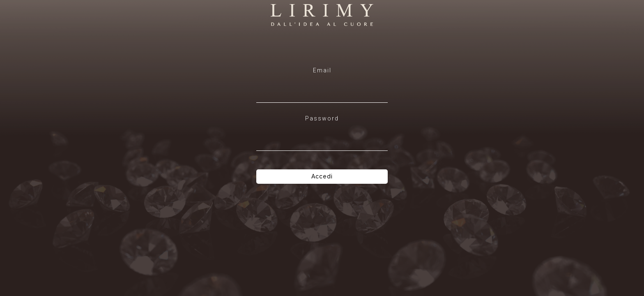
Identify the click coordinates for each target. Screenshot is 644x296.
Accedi (322, 176)
